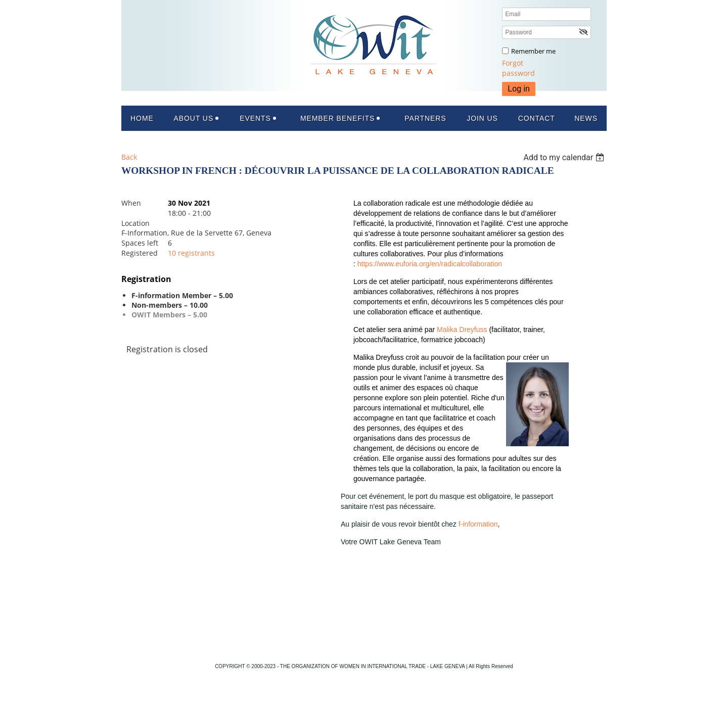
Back (129, 157)
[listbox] (565, 157)
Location (135, 223)
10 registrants (191, 253)
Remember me (533, 51)
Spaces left (140, 243)
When (131, 203)
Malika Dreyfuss (462, 330)
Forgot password (518, 68)
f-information (478, 524)
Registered (140, 253)
